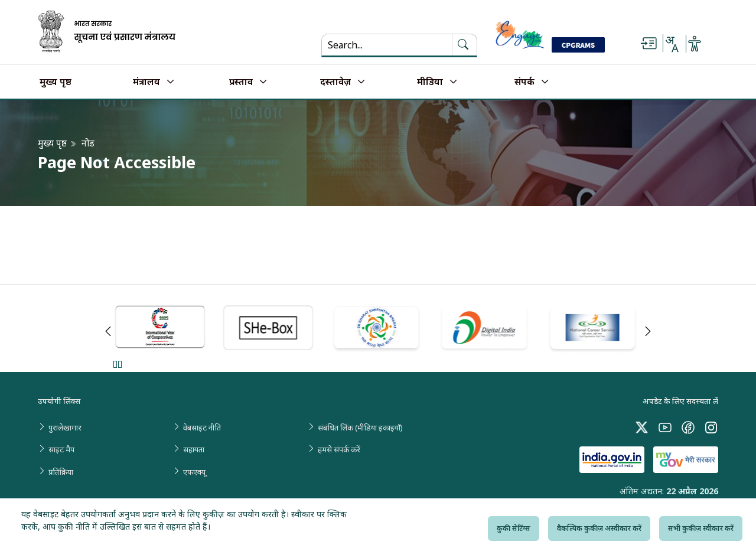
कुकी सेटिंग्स (514, 528)
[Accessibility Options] (695, 44)
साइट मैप (61, 449)
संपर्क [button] (524, 82)
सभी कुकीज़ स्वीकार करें (701, 528)
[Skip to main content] (649, 44)
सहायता (194, 449)
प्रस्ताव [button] (241, 82)
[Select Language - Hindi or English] (672, 44)
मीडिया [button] (430, 82)
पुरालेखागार (65, 428)
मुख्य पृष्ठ (56, 82)
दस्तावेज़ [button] (335, 82)
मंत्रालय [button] (146, 82)
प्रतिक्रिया (61, 472)
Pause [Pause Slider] (117, 364)
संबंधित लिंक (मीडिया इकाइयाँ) (360, 428)
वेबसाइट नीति (202, 428)
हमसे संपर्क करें (339, 449)
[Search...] (387, 45)
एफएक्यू (194, 472)
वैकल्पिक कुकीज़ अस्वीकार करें (599, 528)
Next (648, 331)
